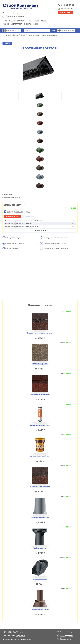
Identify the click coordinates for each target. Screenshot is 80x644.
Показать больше (40, 231)
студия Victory (21, 636)
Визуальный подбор (67, 31)
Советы (44, 21)
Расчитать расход (12, 217)
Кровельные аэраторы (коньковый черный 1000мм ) (40, 221)
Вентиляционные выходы (40, 517)
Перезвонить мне (67, 8)
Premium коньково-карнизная (40, 394)
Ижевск (9, 13)
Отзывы (6, 24)
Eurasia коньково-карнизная (40, 487)
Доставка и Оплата (25, 21)
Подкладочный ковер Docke (40, 425)
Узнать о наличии (28, 216)
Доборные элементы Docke (40, 456)
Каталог (12, 21)
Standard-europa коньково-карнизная (40, 333)
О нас (5, 21)
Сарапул (16, 13)
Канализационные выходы (40, 610)
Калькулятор (11, 31)
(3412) (63, 5)
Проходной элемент (40, 579)
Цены (36, 24)
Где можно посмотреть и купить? (19, 212)
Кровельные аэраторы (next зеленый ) (40, 224)
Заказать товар (65, 12)
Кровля (7, 43)
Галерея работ (16, 24)
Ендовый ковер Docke (40, 364)
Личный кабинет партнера (15, 16)
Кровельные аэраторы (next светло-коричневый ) (40, 227)
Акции (37, 21)
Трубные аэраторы (40, 548)
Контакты (28, 24)
